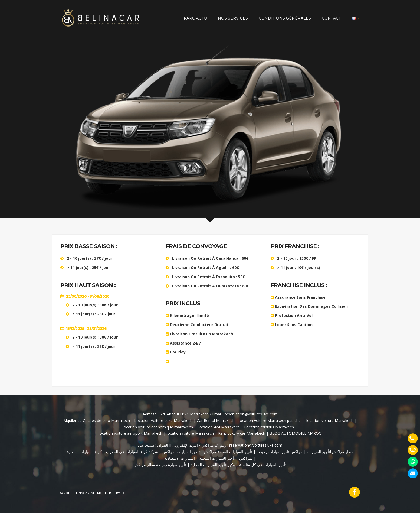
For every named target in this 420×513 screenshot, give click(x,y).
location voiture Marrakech (330, 421)
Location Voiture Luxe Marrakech (163, 421)
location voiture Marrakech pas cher (271, 421)
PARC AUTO (195, 18)
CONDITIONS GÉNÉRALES (285, 18)
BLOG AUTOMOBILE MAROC (295, 433)
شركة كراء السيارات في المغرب (132, 452)
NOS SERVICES (233, 18)
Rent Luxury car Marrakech (242, 433)
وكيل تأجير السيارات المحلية (213, 465)
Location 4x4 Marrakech (219, 427)
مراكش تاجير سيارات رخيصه (280, 452)
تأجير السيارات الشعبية (217, 458)
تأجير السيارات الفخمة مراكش (228, 452)
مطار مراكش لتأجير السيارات (330, 452)
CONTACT (331, 18)
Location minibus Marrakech (269, 427)
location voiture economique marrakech (158, 427)
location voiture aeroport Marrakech (131, 433)
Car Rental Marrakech (216, 421)
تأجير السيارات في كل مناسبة (263, 465)
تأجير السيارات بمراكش (181, 452)
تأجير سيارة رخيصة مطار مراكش (160, 465)
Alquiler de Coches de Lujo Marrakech (97, 421)
